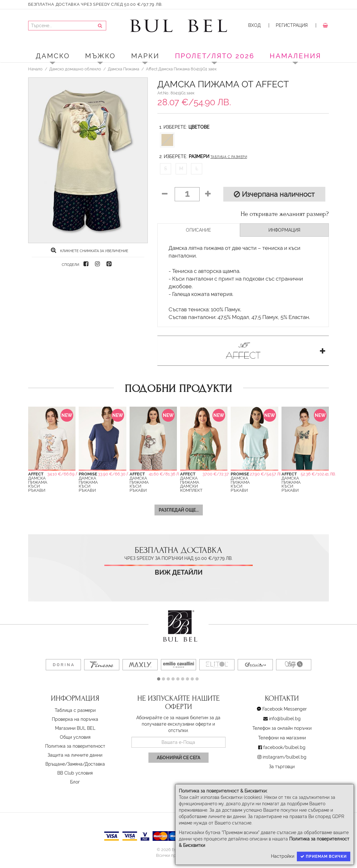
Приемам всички (324, 856)
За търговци (282, 767)
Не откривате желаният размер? (285, 214)
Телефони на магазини (282, 738)
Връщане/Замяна (64, 764)
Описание (198, 230)
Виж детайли (179, 573)
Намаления (295, 56)
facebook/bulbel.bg (284, 747)
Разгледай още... (179, 510)
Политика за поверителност (75, 746)
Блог (75, 782)
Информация (284, 230)
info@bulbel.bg (285, 719)
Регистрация (292, 25)
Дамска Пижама (123, 69)
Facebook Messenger (285, 709)
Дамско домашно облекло (75, 69)
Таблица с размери (229, 157)
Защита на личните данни (75, 755)
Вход (254, 25)
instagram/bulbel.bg (285, 757)
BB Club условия (75, 773)
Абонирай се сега (178, 758)
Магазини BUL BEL (75, 728)
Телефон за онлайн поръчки (282, 728)
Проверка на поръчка (75, 719)
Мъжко (100, 56)
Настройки (283, 856)
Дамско (53, 56)
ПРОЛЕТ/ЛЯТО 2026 (215, 56)
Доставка (95, 764)
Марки (145, 56)
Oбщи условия (75, 737)
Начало (35, 69)
